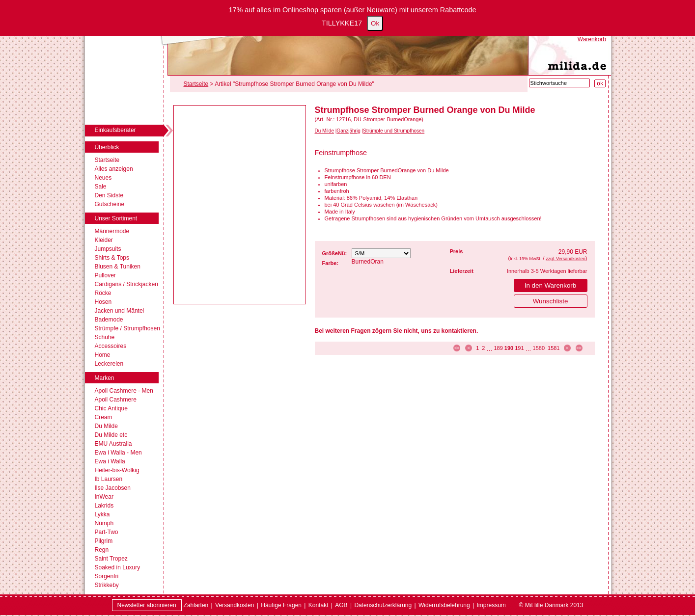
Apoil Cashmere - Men (124, 391)
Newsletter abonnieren (147, 605)
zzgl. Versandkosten (566, 259)
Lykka (102, 514)
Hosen (103, 302)
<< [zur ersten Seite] (457, 348)
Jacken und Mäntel (120, 311)
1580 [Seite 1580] (539, 348)
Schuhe (105, 337)
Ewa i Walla (110, 461)
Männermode (112, 231)
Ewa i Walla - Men (118, 453)
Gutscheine (110, 204)
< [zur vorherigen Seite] (469, 348)
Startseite (107, 160)
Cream (104, 417)
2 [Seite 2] (483, 348)
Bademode (109, 320)
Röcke (103, 293)
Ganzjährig (348, 131)
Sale (101, 187)
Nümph (104, 523)
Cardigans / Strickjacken (126, 284)
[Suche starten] (600, 83)
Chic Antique (111, 408)
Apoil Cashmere (116, 400)
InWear (104, 497)
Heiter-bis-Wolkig (117, 470)
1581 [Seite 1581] (554, 348)
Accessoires (111, 346)
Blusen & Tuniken (118, 267)
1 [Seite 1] (477, 348)
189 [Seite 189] (498, 348)
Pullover (105, 275)
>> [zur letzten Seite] (579, 348)
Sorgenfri (107, 576)
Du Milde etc (111, 435)
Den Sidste (109, 195)
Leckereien (109, 364)
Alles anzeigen (114, 169)
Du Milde (106, 426)
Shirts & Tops (112, 258)
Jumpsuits (108, 249)
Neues (103, 178)
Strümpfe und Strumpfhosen (394, 131)
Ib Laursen (109, 479)
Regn (102, 550)
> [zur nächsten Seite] (567, 348)
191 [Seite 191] (519, 348)
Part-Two (107, 532)
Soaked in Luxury (118, 567)
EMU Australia (113, 444)
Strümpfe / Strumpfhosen (127, 328)
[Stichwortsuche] (559, 83)
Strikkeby (107, 585)
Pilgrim (104, 541)
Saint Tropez (111, 559)
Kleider (104, 240)
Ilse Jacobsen (113, 488)
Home (103, 355)
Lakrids (104, 506)
